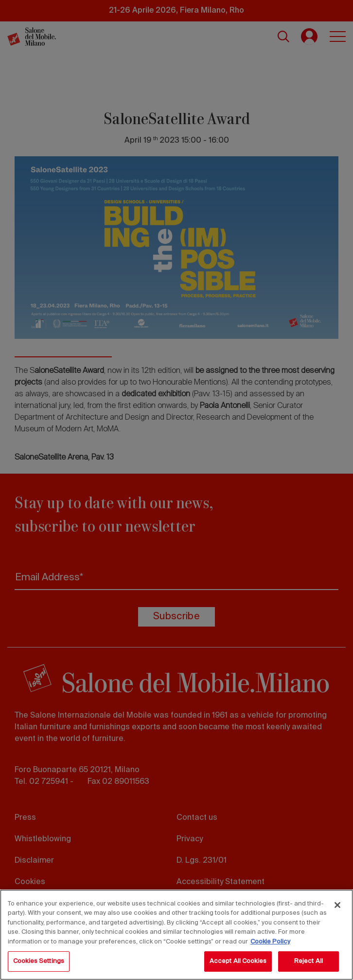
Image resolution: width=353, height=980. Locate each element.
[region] (176, 935)
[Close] (337, 905)
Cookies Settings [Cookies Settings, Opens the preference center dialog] (39, 961)
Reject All (309, 961)
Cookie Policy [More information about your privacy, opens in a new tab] (270, 942)
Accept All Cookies (238, 961)
